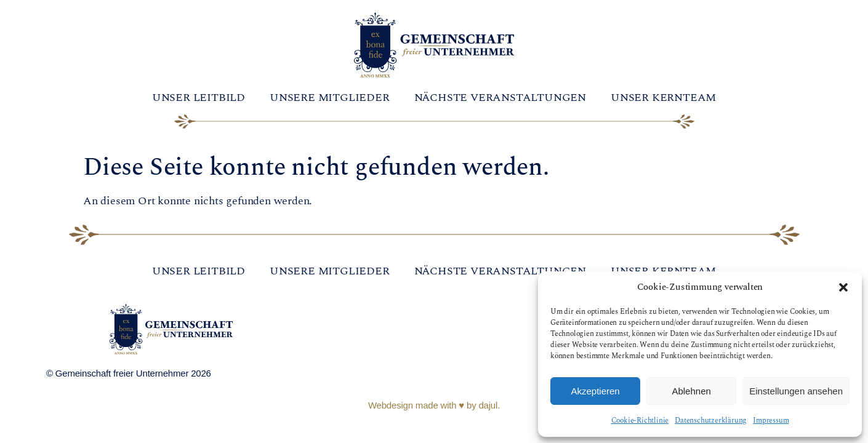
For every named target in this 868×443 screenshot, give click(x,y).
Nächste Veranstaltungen (500, 98)
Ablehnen (691, 391)
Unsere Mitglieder (330, 98)
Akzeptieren (595, 391)
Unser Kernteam (663, 98)
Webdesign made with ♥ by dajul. (434, 405)
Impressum (771, 421)
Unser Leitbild (199, 98)
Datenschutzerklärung (711, 421)
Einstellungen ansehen (796, 391)
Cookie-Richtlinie (640, 421)
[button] (843, 287)
